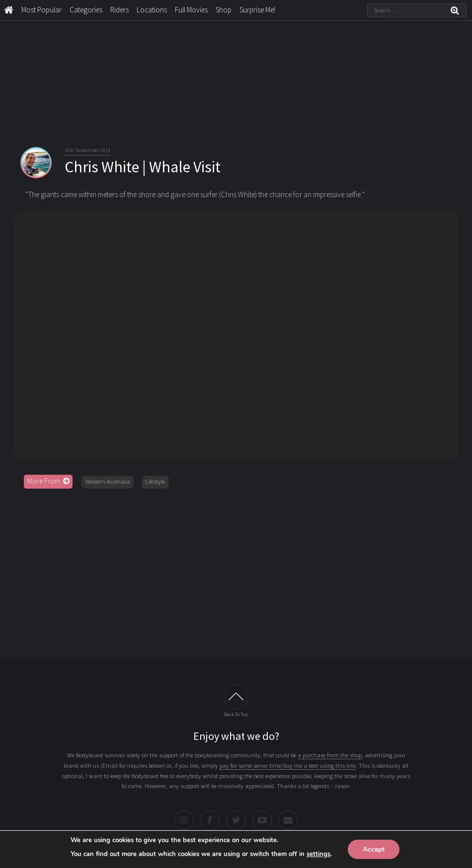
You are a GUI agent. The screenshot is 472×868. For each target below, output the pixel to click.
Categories (86, 10)
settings (318, 854)
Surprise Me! (257, 10)
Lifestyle (155, 481)
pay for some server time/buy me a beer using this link (288, 765)
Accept (374, 849)
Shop (224, 10)
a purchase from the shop (330, 755)
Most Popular (41, 10)
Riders (119, 10)
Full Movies (191, 10)
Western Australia (108, 481)
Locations (152, 10)
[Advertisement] (236, 571)
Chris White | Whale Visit (143, 167)
